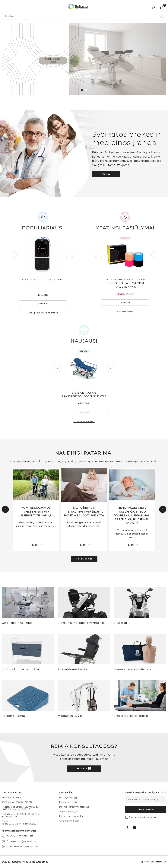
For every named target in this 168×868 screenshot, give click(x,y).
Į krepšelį (43, 304)
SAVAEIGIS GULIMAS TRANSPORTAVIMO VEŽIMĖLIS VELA (84, 395)
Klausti (82, 769)
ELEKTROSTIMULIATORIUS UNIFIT (43, 280)
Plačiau (106, 174)
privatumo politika (148, 817)
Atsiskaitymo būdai (69, 821)
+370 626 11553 (25, 836)
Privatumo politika (69, 802)
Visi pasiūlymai (125, 312)
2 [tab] (86, 90)
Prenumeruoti (146, 809)
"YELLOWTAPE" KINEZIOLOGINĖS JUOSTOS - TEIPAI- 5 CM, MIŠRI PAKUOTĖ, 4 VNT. (125, 283)
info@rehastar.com (27, 841)
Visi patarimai (84, 559)
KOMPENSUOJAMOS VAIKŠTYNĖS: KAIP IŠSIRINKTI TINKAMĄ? (36, 512)
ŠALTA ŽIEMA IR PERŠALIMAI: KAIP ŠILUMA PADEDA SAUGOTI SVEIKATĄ (84, 512)
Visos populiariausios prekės (43, 313)
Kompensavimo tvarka (71, 816)
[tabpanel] (84, 59)
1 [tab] (82, 90)
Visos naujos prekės (84, 421)
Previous (16, 255)
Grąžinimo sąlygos (69, 811)
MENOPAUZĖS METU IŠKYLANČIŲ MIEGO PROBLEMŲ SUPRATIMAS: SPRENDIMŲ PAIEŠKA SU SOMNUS (132, 516)
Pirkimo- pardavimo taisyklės (74, 807)
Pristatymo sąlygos (69, 798)
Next (70, 255)
